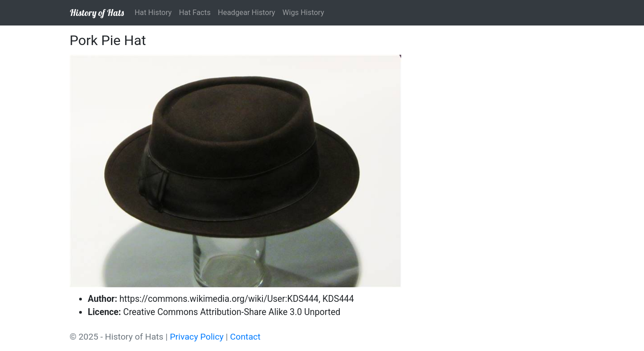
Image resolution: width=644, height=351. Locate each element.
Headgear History (247, 13)
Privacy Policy (196, 337)
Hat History (153, 13)
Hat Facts (195, 13)
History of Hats (97, 13)
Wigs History (303, 13)
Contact (245, 337)
